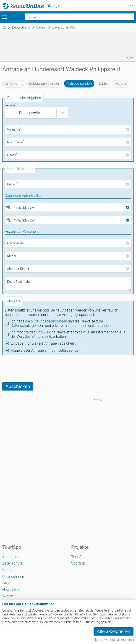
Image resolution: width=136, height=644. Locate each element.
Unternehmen (13, 577)
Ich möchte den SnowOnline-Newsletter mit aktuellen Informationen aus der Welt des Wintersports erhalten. (68, 334)
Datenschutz (21, 326)
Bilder (104, 83)
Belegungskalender (44, 83)
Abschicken (18, 386)
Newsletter (11, 590)
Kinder (12, 256)
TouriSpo (78, 557)
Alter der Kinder (18, 269)
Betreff (13, 184)
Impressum (11, 557)
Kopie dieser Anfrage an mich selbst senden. (46, 350)
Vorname (14, 130)
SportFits (78, 563)
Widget (8, 596)
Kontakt (8, 570)
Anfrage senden (79, 83)
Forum (120, 83)
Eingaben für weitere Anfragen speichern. (43, 343)
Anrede (10, 105)
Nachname (16, 142)
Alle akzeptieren (114, 631)
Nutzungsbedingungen (49, 321)
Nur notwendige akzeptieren (114, 640)
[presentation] (37, 369)
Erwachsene (16, 243)
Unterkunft (13, 83)
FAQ (5, 583)
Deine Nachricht (19, 282)
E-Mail (12, 155)
